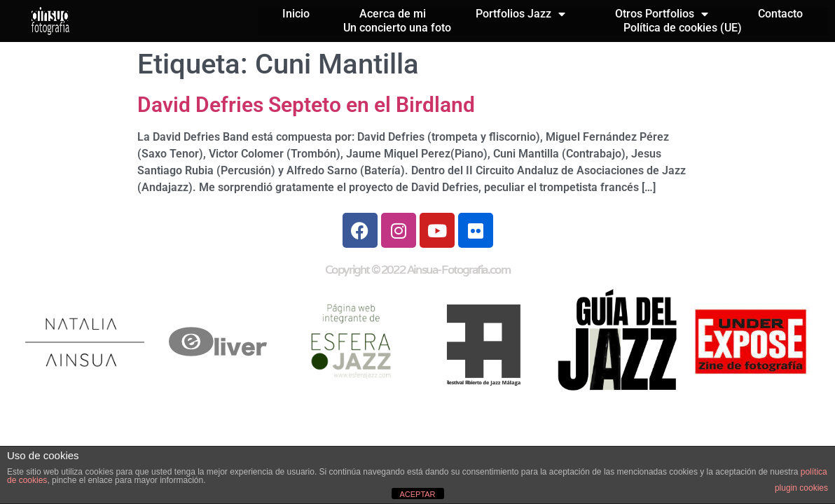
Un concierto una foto (397, 28)
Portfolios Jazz (520, 14)
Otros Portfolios (662, 14)
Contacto (780, 14)
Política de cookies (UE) (683, 28)
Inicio (296, 14)
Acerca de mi (393, 14)
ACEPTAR (417, 494)
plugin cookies (801, 488)
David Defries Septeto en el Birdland (306, 105)
